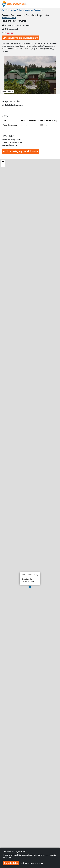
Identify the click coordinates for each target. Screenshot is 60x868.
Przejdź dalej (11, 863)
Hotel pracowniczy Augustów (30, 10)
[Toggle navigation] (56, 4)
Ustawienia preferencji (32, 863)
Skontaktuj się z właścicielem (21, 38)
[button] (30, 587)
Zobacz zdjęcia (7, 91)
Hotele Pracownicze (8, 10)
